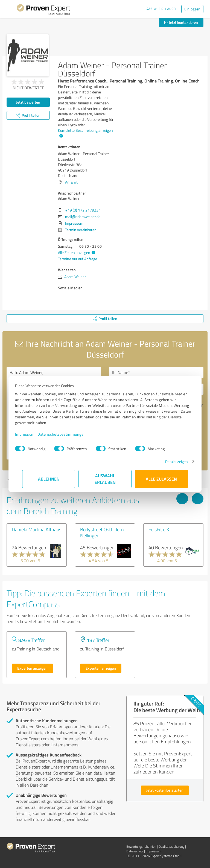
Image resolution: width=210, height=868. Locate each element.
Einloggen (192, 9)
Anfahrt (71, 182)
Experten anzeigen (32, 668)
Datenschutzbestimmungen (69, 434)
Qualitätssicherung (171, 846)
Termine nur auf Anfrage (78, 259)
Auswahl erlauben (105, 479)
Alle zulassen (161, 479)
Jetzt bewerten (28, 102)
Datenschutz (135, 851)
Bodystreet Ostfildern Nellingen (102, 532)
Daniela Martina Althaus (37, 529)
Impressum (32, 434)
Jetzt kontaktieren (181, 22)
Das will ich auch (161, 8)
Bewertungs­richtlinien (141, 846)
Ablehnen (49, 479)
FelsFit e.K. (159, 529)
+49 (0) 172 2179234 (83, 210)
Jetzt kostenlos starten (165, 790)
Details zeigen (169, 462)
